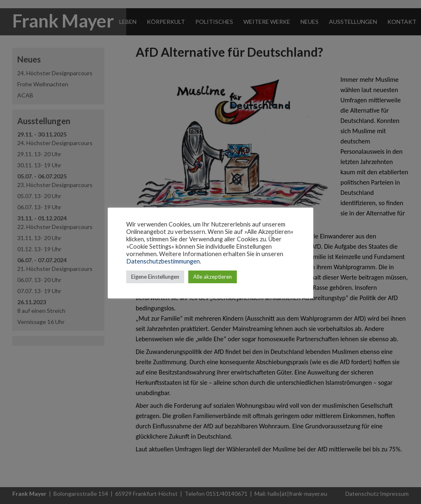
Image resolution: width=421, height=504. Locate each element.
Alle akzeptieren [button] (213, 277)
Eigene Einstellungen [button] (155, 277)
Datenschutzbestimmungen (163, 261)
